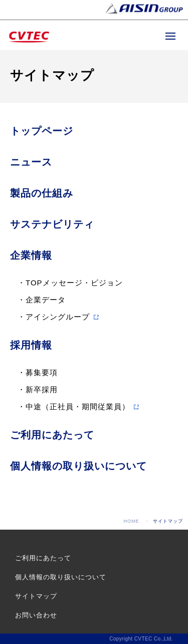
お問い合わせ (36, 615)
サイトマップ (36, 596)
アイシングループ (58, 317)
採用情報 (31, 345)
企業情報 (31, 255)
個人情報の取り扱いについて (78, 466)
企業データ (46, 300)
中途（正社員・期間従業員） (78, 407)
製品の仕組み (42, 193)
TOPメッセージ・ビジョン (74, 283)
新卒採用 (42, 389)
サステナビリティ (52, 224)
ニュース (31, 162)
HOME (132, 521)
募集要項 (42, 372)
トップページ (42, 131)
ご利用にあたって (52, 435)
